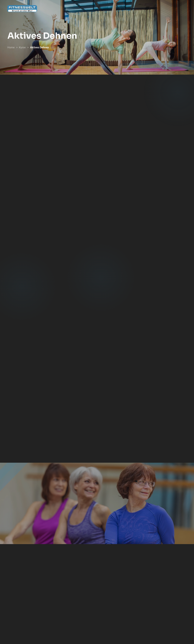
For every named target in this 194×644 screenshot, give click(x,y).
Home (11, 49)
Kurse (22, 49)
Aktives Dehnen (39, 49)
